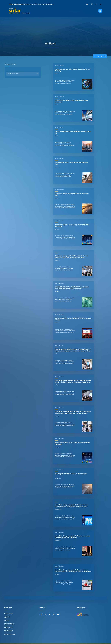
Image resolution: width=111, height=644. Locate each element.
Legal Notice (9, 614)
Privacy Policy (9, 624)
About (7, 620)
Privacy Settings (10, 634)
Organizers (8, 627)
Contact (7, 617)
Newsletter (9, 631)
